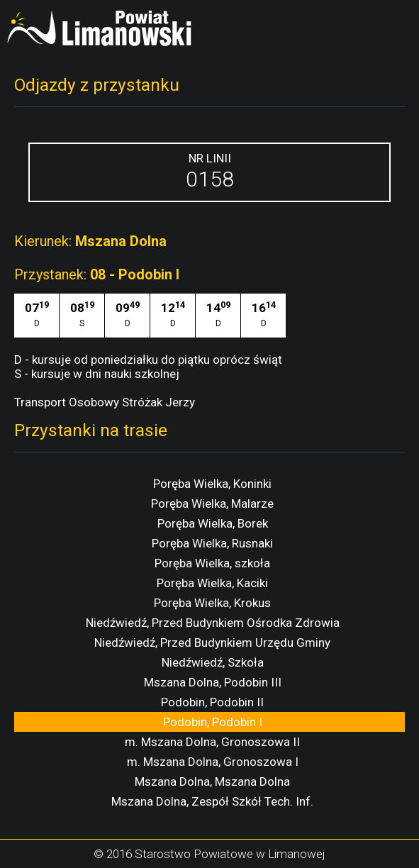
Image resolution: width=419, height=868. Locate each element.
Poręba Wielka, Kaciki (212, 583)
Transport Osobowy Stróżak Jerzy (105, 402)
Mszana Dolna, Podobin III (213, 682)
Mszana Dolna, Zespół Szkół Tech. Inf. (212, 801)
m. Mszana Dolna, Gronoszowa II (212, 742)
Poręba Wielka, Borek (213, 523)
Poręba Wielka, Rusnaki (212, 543)
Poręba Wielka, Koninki (212, 484)
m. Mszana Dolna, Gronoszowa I (213, 762)
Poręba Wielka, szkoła (212, 563)
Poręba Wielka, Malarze (212, 503)
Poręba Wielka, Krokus (212, 603)
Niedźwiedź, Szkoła (213, 662)
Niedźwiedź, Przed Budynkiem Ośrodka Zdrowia (213, 623)
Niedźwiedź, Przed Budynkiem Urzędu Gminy (212, 642)
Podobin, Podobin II (212, 702)
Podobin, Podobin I (213, 722)
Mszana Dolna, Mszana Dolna (212, 781)
